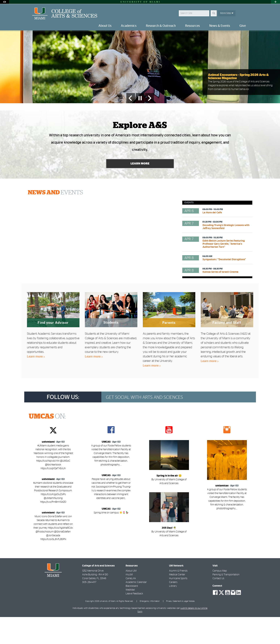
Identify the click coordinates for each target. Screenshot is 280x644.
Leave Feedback (134, 621)
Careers (173, 609)
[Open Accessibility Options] (5, 2)
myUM (129, 602)
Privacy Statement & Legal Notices (180, 628)
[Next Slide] (150, 125)
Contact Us (218, 605)
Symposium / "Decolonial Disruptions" (224, 287)
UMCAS (106, 469)
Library (173, 613)
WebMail (130, 617)
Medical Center (177, 602)
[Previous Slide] (131, 125)
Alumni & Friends (178, 598)
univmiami (48, 469)
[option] (140, 80)
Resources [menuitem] (192, 26)
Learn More (140, 191)
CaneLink (131, 605)
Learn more (36, 383)
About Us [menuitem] (105, 26)
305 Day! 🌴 (169, 555)
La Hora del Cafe (212, 240)
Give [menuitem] (243, 26)
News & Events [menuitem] (220, 26)
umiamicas (222, 513)
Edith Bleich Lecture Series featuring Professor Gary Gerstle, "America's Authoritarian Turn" (224, 271)
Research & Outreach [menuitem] (161, 26)
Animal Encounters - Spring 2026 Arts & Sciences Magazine (238, 103)
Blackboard (132, 613)
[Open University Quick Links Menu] (275, 2)
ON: (47, 444)
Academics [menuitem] (129, 26)
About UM (131, 598)
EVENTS (55, 219)
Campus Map (220, 598)
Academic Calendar (136, 609)
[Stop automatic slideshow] (140, 125)
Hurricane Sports (178, 605)
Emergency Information (150, 628)
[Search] (214, 13)
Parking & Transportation (226, 602)
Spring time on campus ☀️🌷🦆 (111, 540)
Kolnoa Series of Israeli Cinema (220, 299)
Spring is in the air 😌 (169, 503)
